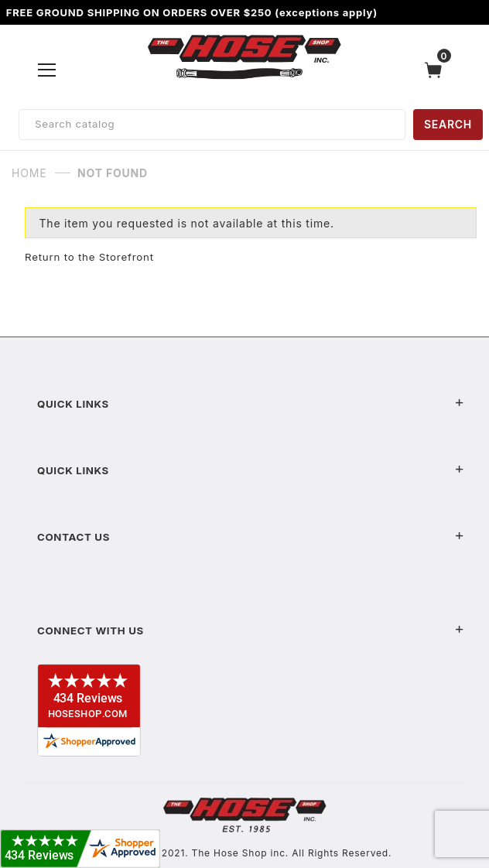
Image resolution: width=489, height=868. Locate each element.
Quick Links (251, 404)
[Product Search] (212, 125)
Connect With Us (251, 630)
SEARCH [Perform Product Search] (448, 124)
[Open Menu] (47, 70)
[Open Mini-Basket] (437, 70)
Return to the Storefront (89, 257)
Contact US (251, 537)
